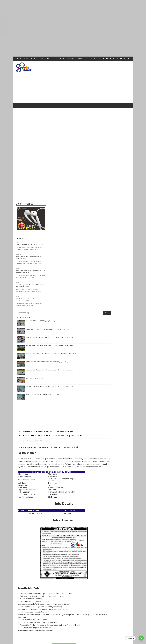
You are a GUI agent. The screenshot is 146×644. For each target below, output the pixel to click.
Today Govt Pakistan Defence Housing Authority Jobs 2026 (119, 334)
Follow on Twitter (116, 298)
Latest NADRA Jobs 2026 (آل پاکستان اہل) (72, 142)
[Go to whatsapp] (141, 638)
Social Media (91, 58)
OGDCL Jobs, (76, 272)
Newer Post (52, 594)
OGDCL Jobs (57, 252)
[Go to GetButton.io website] (141, 642)
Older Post (93, 594)
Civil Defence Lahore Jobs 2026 (68, 199)
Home (19, 58)
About (26, 58)
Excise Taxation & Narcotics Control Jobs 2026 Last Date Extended (119, 350)
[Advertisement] (61, 14)
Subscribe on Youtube (116, 311)
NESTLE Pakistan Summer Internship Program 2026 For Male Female (119, 342)
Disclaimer (71, 58)
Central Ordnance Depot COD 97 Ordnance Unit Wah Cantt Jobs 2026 (119, 358)
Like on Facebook (116, 294)
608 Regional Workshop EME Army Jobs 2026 (73, 216)
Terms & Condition (58, 58)
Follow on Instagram (116, 307)
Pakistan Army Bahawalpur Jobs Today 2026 (30, 238)
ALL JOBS (81, 58)
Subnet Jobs (32, 606)
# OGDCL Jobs (57, 534)
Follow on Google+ (116, 302)
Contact (34, 58)
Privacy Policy (44, 58)
